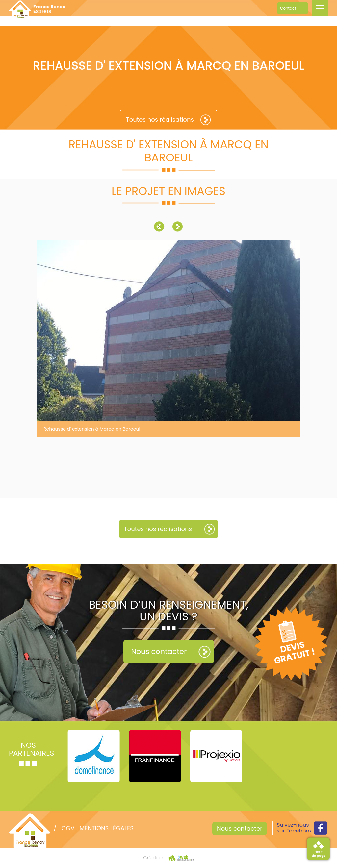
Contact (288, 8)
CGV (68, 828)
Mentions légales (106, 828)
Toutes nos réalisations (160, 120)
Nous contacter (159, 651)
